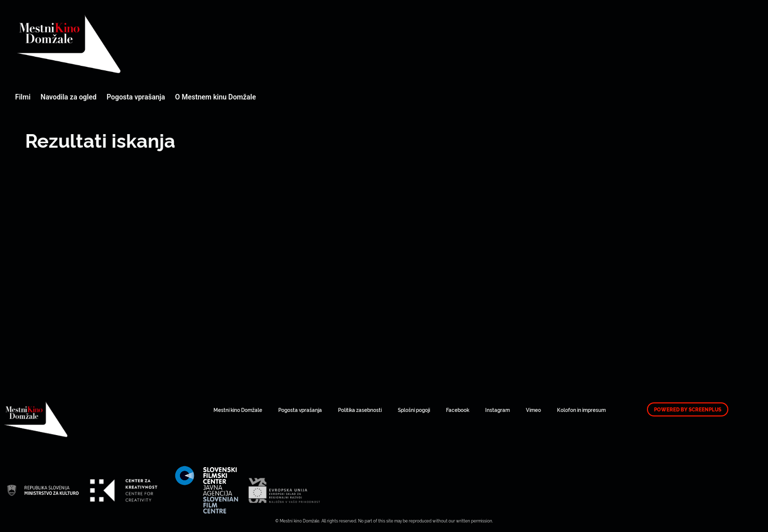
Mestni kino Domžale (123, 44)
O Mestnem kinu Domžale (216, 97)
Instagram (498, 410)
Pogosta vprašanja (136, 97)
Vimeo (533, 410)
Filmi (23, 97)
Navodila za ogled (69, 97)
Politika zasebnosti (360, 410)
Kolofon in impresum (581, 410)
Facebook (458, 410)
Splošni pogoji (414, 410)
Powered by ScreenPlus (688, 409)
